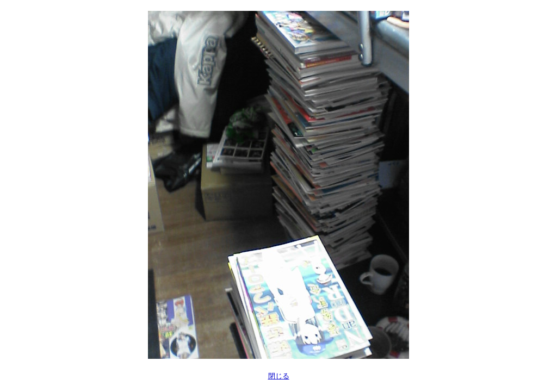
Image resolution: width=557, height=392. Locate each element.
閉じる (279, 376)
